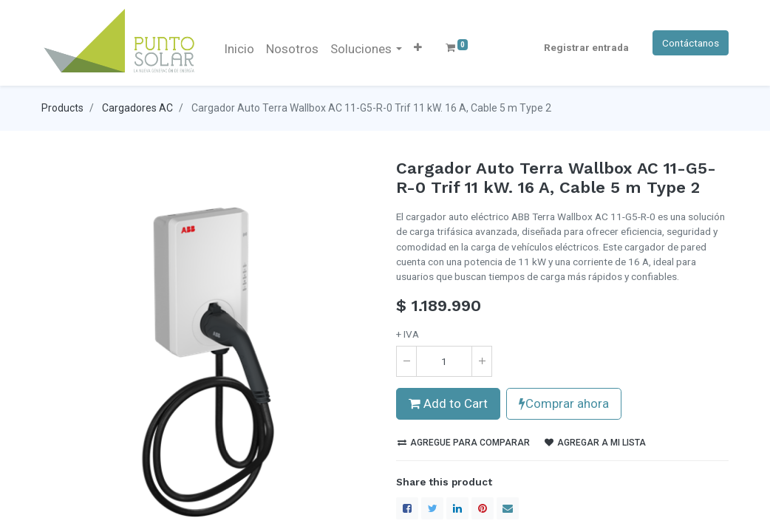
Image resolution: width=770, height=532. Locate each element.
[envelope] (508, 508)
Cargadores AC (137, 108)
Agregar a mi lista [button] (595, 443)
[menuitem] (239, 50)
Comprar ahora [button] (564, 403)
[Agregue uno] (482, 361)
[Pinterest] (483, 508)
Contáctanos (691, 43)
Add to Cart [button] (448, 403)
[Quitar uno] (406, 361)
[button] (418, 47)
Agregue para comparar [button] (464, 443)
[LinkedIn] (457, 508)
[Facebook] (407, 508)
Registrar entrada (586, 47)
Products (62, 108)
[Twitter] (432, 508)
